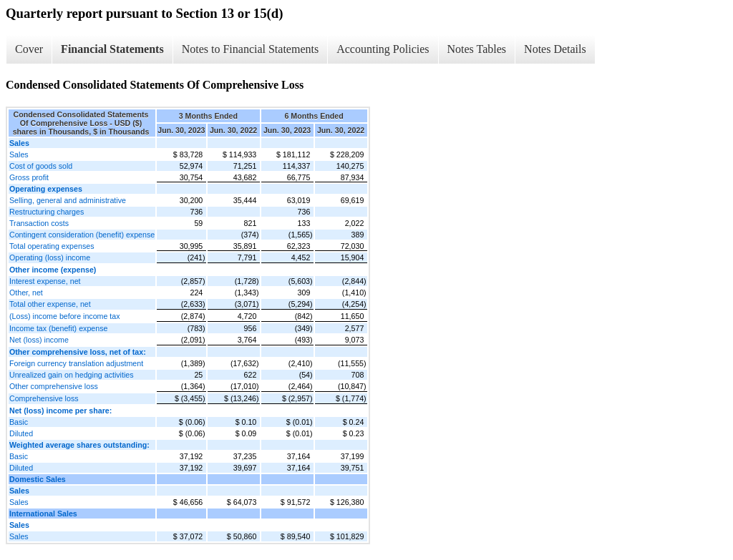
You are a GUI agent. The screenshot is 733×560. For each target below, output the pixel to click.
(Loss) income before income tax (65, 316)
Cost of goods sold (41, 166)
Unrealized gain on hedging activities (72, 375)
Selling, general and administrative (68, 200)
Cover (29, 49)
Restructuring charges (47, 212)
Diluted (21, 433)
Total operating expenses (52, 246)
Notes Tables (477, 49)
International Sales (43, 514)
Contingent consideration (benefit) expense (82, 235)
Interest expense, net (45, 281)
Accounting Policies (383, 49)
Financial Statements (112, 49)
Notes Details (555, 49)
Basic (19, 422)
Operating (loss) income (50, 257)
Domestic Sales (38, 479)
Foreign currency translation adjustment (76, 363)
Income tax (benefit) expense (58, 328)
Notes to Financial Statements (251, 49)
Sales (19, 154)
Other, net (26, 293)
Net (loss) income (39, 340)
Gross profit (29, 177)
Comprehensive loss (44, 398)
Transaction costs (39, 223)
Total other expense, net (50, 304)
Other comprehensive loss (54, 386)
